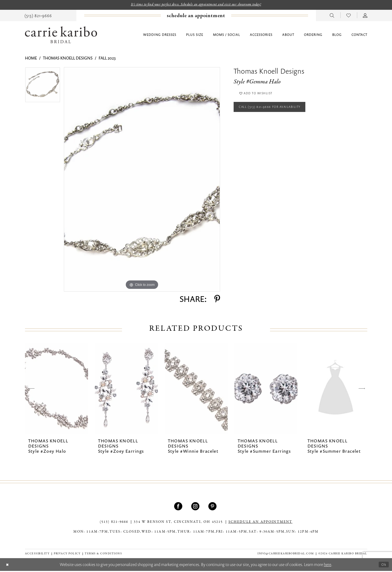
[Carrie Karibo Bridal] (61, 36)
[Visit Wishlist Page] (349, 16)
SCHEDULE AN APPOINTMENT (261, 523)
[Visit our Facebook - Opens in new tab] (179, 507)
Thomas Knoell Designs (68, 59)
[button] (365, 16)
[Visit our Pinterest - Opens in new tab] (213, 507)
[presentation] (57, 390)
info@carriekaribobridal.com (286, 554)
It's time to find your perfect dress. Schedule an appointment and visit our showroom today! (196, 5)
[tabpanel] (43, 88)
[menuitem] (38, 16)
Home (31, 59)
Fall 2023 (107, 59)
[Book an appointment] (196, 16)
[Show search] (332, 16)
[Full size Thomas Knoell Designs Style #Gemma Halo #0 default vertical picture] (142, 180)
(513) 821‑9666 (114, 523)
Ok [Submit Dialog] (383, 565)
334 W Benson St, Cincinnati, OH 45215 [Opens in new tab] (178, 523)
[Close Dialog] (8, 566)
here (327, 565)
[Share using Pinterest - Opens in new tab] (217, 300)
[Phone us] (38, 16)
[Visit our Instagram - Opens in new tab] (196, 507)
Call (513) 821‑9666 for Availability (278, 112)
